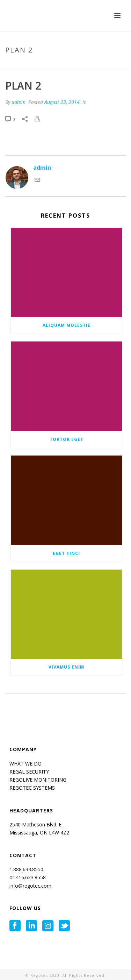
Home (37, 65)
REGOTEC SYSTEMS (32, 788)
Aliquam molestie (67, 325)
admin (19, 102)
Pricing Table (64, 65)
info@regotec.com (30, 886)
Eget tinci (66, 553)
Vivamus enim (66, 667)
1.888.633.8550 (27, 869)
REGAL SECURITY (29, 772)
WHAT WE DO (26, 764)
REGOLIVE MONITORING (38, 780)
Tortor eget (67, 439)
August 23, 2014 (62, 102)
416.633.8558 (30, 877)
